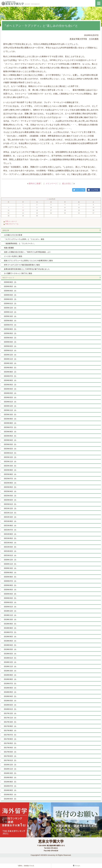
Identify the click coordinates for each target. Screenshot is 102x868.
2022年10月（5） (11, 466)
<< (48, 199)
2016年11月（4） (11, 769)
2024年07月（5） (11, 376)
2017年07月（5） (11, 735)
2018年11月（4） (11, 667)
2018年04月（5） (11, 696)
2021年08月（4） (11, 526)
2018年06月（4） (11, 688)
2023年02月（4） (11, 449)
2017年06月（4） (11, 739)
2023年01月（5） (11, 453)
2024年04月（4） (11, 389)
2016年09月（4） (11, 778)
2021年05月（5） (11, 538)
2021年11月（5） (11, 513)
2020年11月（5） (11, 564)
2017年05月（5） (11, 743)
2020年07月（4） (11, 581)
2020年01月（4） (11, 607)
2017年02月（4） (11, 756)
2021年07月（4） (11, 530)
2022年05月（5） (11, 487)
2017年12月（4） (11, 713)
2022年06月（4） (11, 483)
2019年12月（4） (11, 611)
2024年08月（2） (11, 372)
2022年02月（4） (11, 500)
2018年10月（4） (11, 671)
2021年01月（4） (11, 555)
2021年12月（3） (11, 509)
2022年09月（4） (11, 470)
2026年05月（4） (11, 286)
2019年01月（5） (11, 658)
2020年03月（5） (11, 598)
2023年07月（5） (11, 427)
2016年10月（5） (11, 773)
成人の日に (67, 183)
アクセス (77, 866)
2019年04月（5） (11, 645)
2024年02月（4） (11, 398)
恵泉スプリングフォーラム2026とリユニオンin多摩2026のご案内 (28, 261)
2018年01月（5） (11, 709)
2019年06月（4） (11, 637)
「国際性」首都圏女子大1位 (25, 866)
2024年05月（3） (11, 385)
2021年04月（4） (11, 543)
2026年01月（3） (11, 304)
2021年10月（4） (11, 517)
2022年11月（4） (11, 462)
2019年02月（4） (11, 654)
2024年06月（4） (11, 380)
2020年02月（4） (11, 602)
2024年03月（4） (11, 393)
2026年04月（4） (11, 291)
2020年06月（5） (11, 585)
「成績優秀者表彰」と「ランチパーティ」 (20, 244)
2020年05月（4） (11, 590)
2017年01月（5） (11, 760)
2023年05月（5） (11, 436)
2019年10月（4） (11, 620)
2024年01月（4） (11, 402)
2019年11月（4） (11, 615)
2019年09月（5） (11, 624)
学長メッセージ (11, 221)
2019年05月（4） (11, 641)
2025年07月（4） (11, 325)
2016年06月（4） (11, 790)
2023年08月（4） (11, 423)
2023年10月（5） (11, 415)
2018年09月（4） (11, 675)
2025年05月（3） (11, 333)
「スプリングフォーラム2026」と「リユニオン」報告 (24, 239)
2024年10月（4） (11, 363)
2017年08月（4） (11, 731)
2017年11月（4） (11, 718)
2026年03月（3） (11, 295)
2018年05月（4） (11, 692)
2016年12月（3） (11, 765)
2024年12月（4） (11, 355)
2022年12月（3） (11, 457)
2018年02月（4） (11, 705)
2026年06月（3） (11, 282)
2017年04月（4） (11, 748)
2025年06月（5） (11, 329)
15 (23, 210)
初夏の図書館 (9, 248)
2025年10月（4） (11, 316)
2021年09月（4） (11, 521)
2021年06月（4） (11, 534)
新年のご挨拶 (35, 183)
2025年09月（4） (11, 321)
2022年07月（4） (11, 479)
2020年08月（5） (11, 577)
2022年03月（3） (11, 496)
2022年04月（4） (11, 491)
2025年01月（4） (11, 351)
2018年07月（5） (11, 684)
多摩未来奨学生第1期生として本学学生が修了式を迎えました (27, 269)
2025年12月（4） (11, 308)
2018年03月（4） (11, 701)
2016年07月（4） (11, 786)
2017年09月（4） (11, 726)
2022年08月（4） (11, 474)
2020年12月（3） (11, 560)
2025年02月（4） (11, 346)
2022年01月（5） (11, 504)
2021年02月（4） (11, 551)
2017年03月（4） (11, 752)
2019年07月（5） (11, 632)
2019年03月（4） (11, 649)
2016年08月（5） (11, 782)
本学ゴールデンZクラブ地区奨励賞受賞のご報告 (22, 265)
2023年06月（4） (11, 432)
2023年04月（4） (11, 440)
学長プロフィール (12, 224)
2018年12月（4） (11, 662)
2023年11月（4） (11, 410)
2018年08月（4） (11, 679)
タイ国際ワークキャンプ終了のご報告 (18, 273)
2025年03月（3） (11, 342)
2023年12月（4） (11, 406)
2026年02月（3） (11, 299)
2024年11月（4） (11, 359)
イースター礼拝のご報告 (13, 256)
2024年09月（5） (11, 368)
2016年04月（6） (11, 799)
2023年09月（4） (11, 419)
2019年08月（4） (11, 628)
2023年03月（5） (11, 444)
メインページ (51, 183)
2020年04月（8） (11, 594)
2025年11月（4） (11, 312)
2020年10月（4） (11, 568)
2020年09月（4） (11, 573)
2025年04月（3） (11, 338)
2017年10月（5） (11, 722)
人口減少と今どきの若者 (13, 235)
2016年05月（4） (11, 795)
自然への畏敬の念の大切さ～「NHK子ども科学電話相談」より (27, 252)
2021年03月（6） (11, 547)
